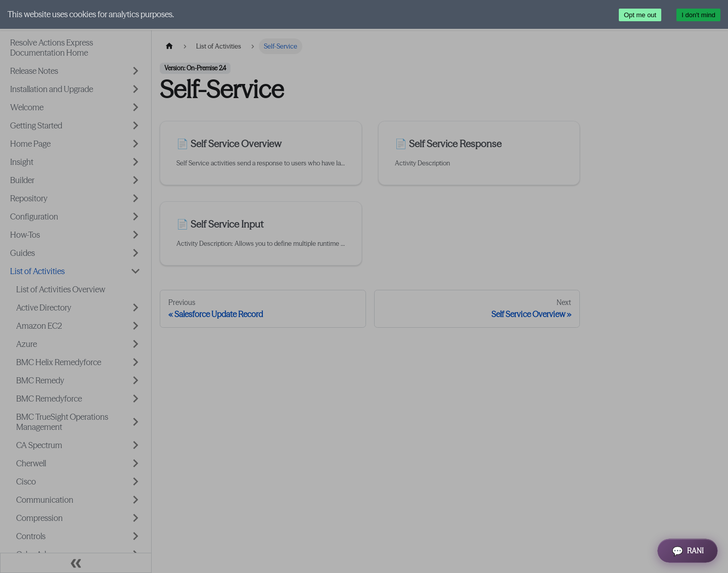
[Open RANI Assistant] (688, 551)
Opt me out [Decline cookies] (640, 15)
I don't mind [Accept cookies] (698, 15)
